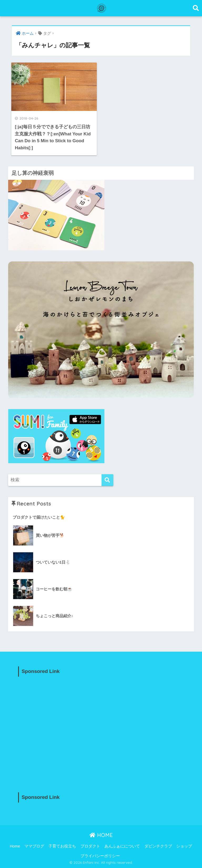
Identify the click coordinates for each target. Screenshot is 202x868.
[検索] (107, 480)
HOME (101, 835)
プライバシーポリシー (100, 856)
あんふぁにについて (122, 846)
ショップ (184, 846)
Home (15, 846)
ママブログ (34, 846)
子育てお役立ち (62, 846)
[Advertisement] (101, 730)
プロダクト (90, 846)
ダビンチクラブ (158, 846)
